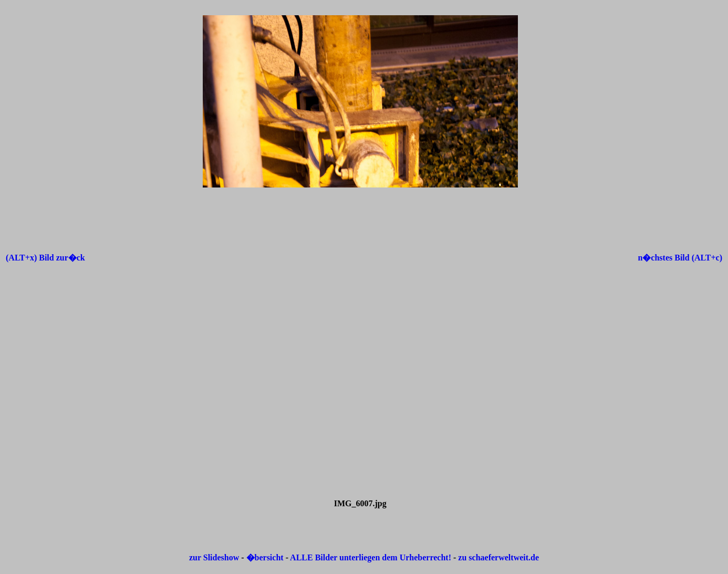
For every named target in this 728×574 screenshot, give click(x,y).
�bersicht (266, 557)
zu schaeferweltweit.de (498, 557)
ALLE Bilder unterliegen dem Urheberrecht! (371, 557)
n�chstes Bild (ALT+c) (680, 258)
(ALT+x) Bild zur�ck (45, 258)
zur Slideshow (214, 557)
